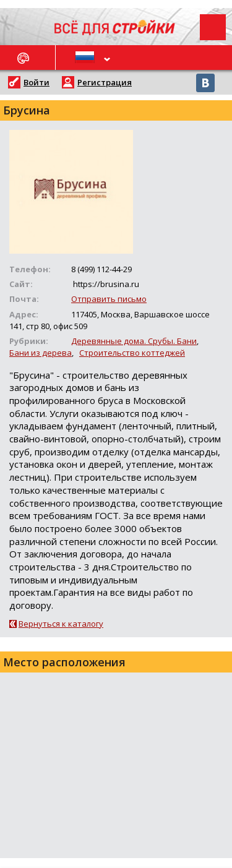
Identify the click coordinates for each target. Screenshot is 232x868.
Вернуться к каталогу (61, 624)
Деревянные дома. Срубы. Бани (134, 341)
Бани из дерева (41, 353)
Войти (37, 82)
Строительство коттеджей (132, 353)
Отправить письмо (109, 299)
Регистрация (105, 82)
